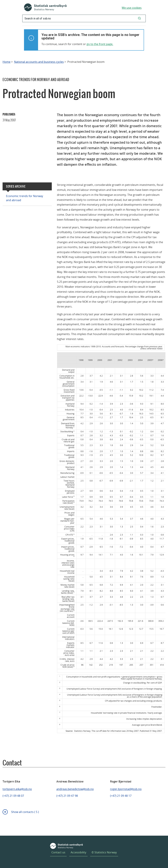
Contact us (58, 852)
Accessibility (78, 852)
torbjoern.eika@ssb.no (17, 789)
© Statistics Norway (104, 852)
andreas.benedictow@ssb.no (75, 789)
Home (7, 62)
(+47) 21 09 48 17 (121, 796)
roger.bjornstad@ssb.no (126, 789)
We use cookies (132, 8)
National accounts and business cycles (39, 62)
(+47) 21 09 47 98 (67, 796)
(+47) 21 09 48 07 (13, 796)
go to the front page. (100, 44)
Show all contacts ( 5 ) (25, 812)
